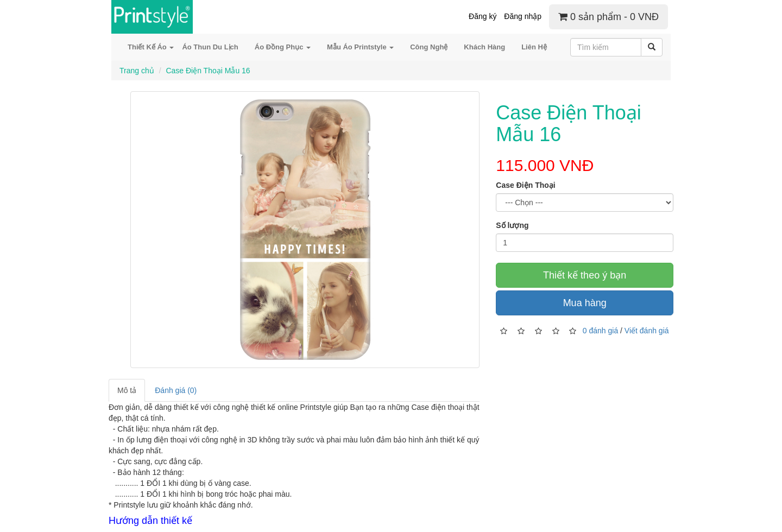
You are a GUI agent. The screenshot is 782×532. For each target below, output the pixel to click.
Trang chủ (137, 71)
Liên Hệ (534, 47)
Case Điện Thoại (525, 185)
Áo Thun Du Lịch (210, 47)
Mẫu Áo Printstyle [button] (360, 47)
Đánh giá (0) (176, 390)
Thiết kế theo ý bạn (585, 275)
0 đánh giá (600, 330)
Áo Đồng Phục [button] (283, 47)
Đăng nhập (523, 16)
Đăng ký (483, 16)
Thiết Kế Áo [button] (151, 47)
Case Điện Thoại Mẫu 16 (208, 71)
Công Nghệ (429, 47)
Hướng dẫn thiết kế (150, 521)
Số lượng (512, 225)
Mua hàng (585, 303)
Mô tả (127, 390)
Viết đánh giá (647, 330)
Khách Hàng (484, 47)
